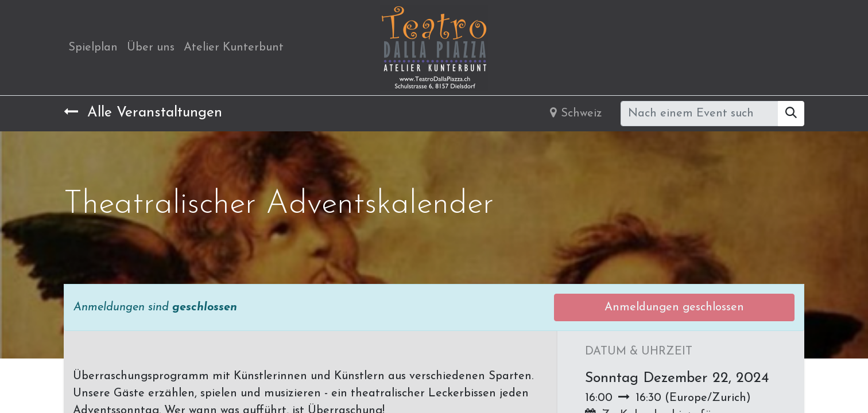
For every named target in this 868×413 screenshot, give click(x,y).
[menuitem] (93, 48)
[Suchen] (791, 114)
